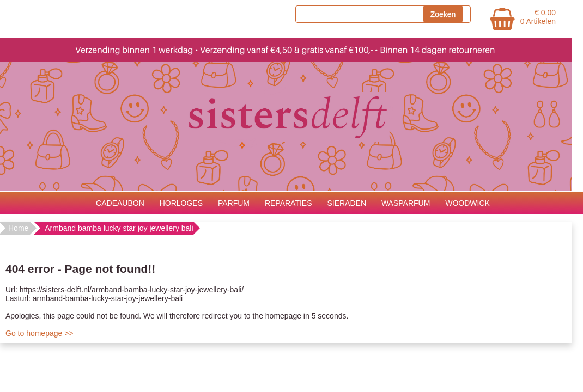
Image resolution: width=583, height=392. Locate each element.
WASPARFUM (406, 203)
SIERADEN (347, 203)
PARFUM (234, 203)
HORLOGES (181, 203)
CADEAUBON (120, 203)
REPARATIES (289, 203)
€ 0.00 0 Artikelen (538, 17)
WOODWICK (467, 203)
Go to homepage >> (40, 333)
